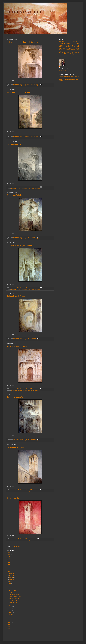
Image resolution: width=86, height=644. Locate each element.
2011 (9, 619)
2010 (9, 621)
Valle (69, 54)
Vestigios (73, 54)
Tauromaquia (61, 54)
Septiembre (69, 51)
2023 (9, 552)
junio (11, 605)
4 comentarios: (33, 439)
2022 (9, 554)
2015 (9, 568)
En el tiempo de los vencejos (31, 86)
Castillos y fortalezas (65, 44)
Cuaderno (61, 45)
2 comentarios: (33, 338)
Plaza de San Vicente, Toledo (18, 93)
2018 (9, 562)
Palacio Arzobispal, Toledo (17, 347)
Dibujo (65, 45)
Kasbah (64, 50)
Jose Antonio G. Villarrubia (67, 67)
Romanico (64, 51)
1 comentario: (33, 237)
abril (10, 609)
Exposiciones (68, 47)
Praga (60, 51)
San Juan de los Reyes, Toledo (19, 246)
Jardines (78, 48)
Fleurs (78, 47)
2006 (9, 629)
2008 (9, 625)
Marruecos (68, 50)
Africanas (68, 42)
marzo (11, 611)
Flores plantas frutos (65, 48)
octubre (11, 577)
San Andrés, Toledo (14, 498)
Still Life (64, 52)
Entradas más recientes (12, 544)
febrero (11, 613)
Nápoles (72, 50)
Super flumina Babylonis (72, 52)
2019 (9, 560)
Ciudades (23, 86)
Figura (73, 47)
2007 (9, 627)
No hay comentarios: (35, 84)
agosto (11, 581)
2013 (9, 572)
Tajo (78, 52)
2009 (9, 623)
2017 (9, 564)
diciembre (12, 574)
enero (11, 615)
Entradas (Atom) (16, 547)
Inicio (31, 544)
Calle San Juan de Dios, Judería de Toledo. (24, 42)
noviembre (12, 576)
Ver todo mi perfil (62, 71)
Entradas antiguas (49, 544)
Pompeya (77, 50)
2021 (9, 556)
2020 (9, 558)
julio (10, 583)
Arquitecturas (18, 86)
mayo (11, 607)
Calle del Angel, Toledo (16, 296)
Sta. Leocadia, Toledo (15, 145)
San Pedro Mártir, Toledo (17, 397)
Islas (73, 48)
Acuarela (13, 86)
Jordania (60, 50)
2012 (9, 617)
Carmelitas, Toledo (14, 195)
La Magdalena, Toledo (16, 447)
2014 (9, 570)
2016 (9, 566)
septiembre (12, 579)
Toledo (39, 86)
